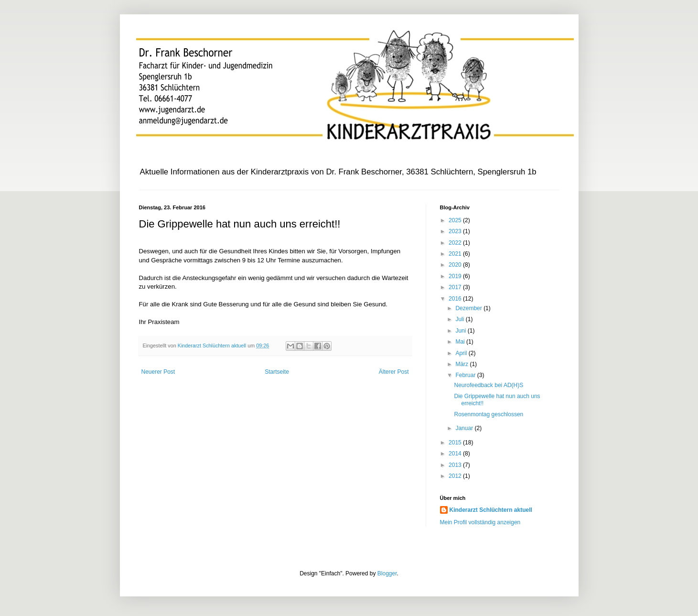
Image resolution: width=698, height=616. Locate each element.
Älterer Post (394, 372)
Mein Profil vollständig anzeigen (480, 522)
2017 (456, 287)
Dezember (469, 308)
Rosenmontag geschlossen (489, 414)
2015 (456, 443)
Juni (461, 331)
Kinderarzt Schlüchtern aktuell (491, 510)
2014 (456, 454)
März (462, 364)
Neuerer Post (158, 372)
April (462, 353)
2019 (456, 276)
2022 (456, 243)
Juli (460, 319)
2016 (456, 299)
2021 (456, 254)
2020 (456, 265)
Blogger (387, 573)
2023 (456, 231)
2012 (456, 476)
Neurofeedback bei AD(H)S (489, 385)
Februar (466, 375)
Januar (465, 428)
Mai (461, 342)
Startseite (277, 372)
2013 (456, 465)
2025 (456, 220)
